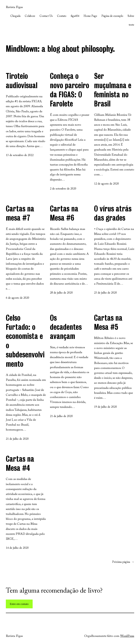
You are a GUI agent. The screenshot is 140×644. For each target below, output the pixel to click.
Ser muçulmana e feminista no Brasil (113, 90)
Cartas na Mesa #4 (20, 463)
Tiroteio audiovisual (22, 80)
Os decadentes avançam (66, 327)
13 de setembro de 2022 (20, 155)
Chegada (15, 16)
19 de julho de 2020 (105, 407)
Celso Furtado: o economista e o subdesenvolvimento (25, 341)
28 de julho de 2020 (61, 293)
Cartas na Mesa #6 (64, 213)
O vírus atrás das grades (113, 213)
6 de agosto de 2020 (17, 298)
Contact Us (46, 16)
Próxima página (123, 562)
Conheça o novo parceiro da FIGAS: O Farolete (70, 90)
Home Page (90, 16)
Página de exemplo (112, 16)
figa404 (75, 16)
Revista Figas (14, 7)
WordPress (127, 636)
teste (131, 25)
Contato (62, 16)
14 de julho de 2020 (17, 548)
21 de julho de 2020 (17, 439)
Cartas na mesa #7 (20, 213)
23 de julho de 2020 (105, 293)
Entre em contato (19, 604)
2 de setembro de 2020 (63, 189)
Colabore (30, 16)
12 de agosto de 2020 (106, 184)
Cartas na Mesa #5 (108, 322)
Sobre (131, 16)
